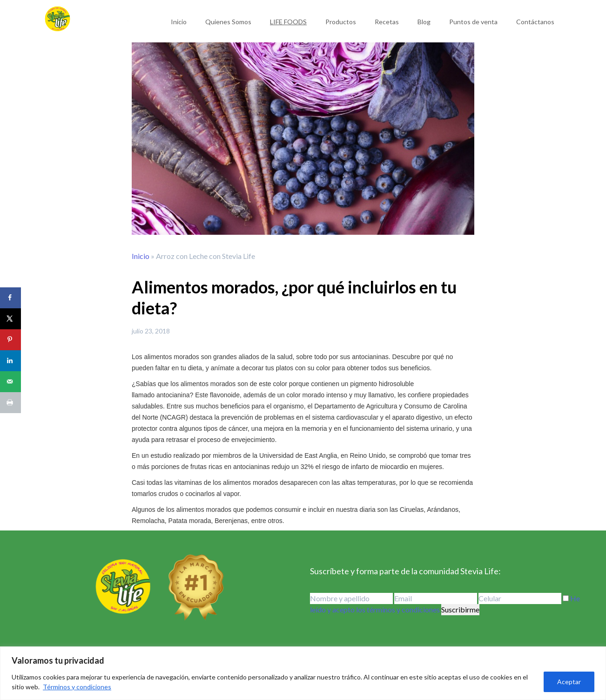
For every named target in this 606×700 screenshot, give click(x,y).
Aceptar (569, 682)
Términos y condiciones (77, 687)
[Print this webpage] (10, 403)
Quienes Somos (228, 22)
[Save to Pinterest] (10, 340)
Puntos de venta (473, 22)
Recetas (387, 22)
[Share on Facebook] (10, 298)
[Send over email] (10, 382)
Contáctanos (535, 22)
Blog (424, 22)
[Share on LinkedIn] (10, 361)
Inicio (179, 22)
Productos (341, 22)
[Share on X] (10, 319)
